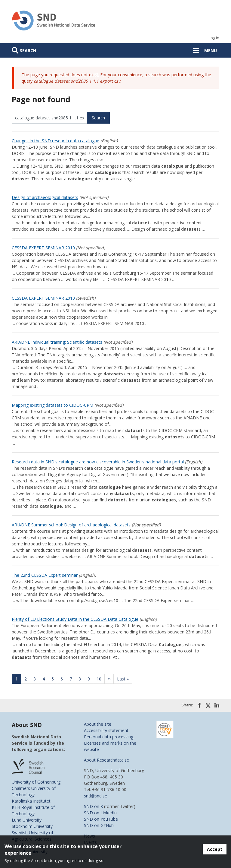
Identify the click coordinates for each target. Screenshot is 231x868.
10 (101, 679)
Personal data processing (109, 737)
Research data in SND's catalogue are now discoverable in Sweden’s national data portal (98, 462)
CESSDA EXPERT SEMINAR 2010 (43, 248)
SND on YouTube (101, 819)
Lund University (27, 820)
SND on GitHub (99, 825)
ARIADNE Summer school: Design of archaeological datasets (71, 525)
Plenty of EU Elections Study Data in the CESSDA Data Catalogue (75, 619)
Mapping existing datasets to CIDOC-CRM (52, 405)
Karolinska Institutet (31, 801)
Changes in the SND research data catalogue (55, 141)
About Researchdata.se (106, 760)
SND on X (93, 806)
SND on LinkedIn (100, 813)
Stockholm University (32, 826)
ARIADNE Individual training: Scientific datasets (57, 342)
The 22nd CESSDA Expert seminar (45, 575)
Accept (215, 849)
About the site (98, 724)
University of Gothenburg (36, 782)
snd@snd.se (95, 796)
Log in (214, 38)
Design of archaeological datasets (45, 197)
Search (28, 51)
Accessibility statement (106, 730)
